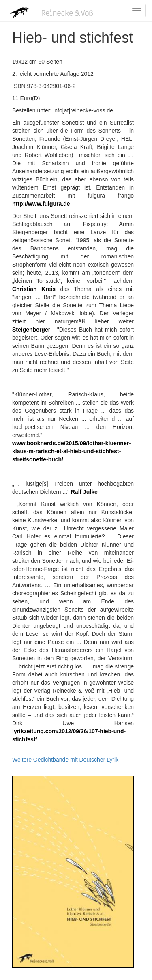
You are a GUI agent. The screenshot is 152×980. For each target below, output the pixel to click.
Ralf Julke (83, 492)
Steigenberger (31, 330)
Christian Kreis (34, 289)
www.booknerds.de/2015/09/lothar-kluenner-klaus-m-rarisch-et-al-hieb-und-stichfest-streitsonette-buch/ (72, 451)
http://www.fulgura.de (41, 204)
